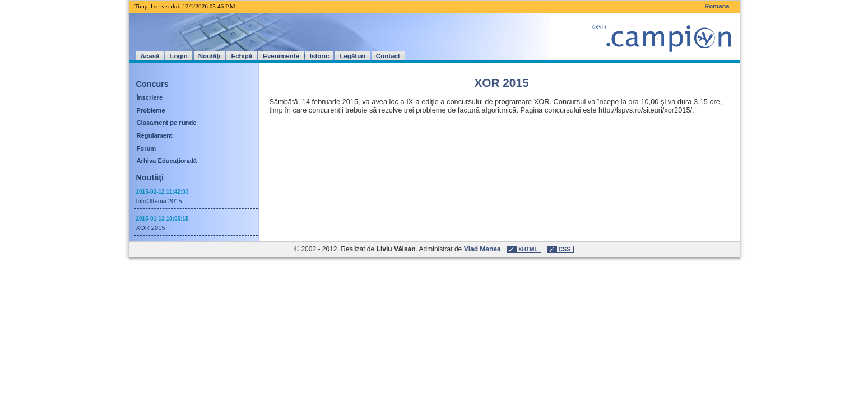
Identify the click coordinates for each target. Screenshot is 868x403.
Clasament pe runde (167, 123)
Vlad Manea (482, 249)
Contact (388, 56)
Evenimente (281, 56)
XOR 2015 (151, 228)
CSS (565, 249)
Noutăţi (210, 56)
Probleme (151, 110)
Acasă (150, 56)
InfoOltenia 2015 (159, 201)
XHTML (528, 249)
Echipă (242, 56)
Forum (147, 148)
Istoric (320, 56)
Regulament (155, 135)
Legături (352, 56)
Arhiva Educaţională (167, 161)
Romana (717, 6)
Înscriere (150, 97)
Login (178, 56)
